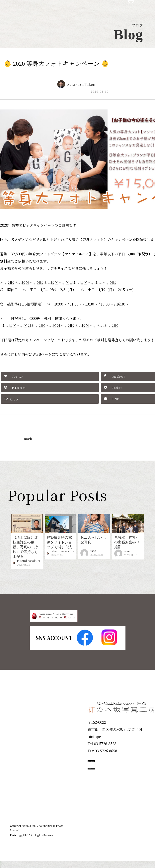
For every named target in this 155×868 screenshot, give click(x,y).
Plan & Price (26, 714)
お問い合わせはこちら (117, 791)
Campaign (23, 770)
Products (21, 742)
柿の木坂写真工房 (36, 8)
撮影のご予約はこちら (117, 773)
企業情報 (100, 823)
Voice (17, 785)
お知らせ (118, 823)
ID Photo (22, 728)
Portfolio (21, 756)
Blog (16, 799)
